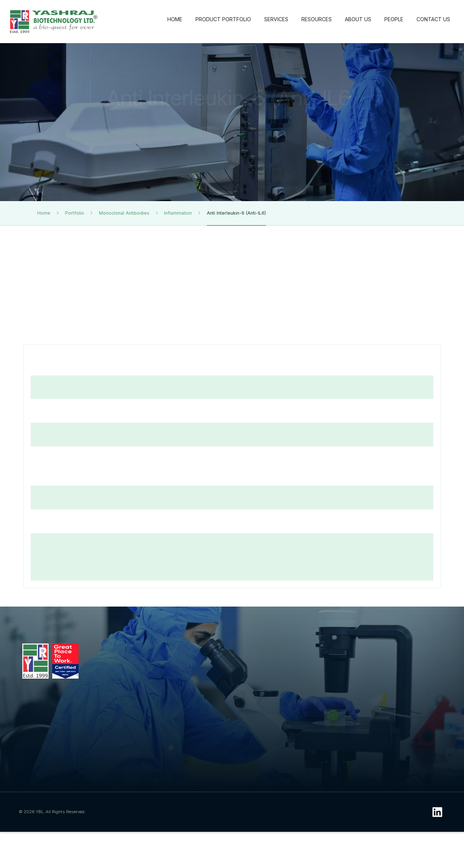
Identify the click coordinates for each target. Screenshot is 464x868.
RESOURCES (317, 19)
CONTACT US (433, 19)
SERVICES (276, 19)
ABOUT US (358, 19)
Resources (290, 651)
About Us (350, 651)
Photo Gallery (288, 733)
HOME (175, 19)
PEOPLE (394, 19)
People (408, 651)
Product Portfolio (162, 655)
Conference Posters (286, 745)
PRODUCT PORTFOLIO (223, 19)
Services (225, 651)
